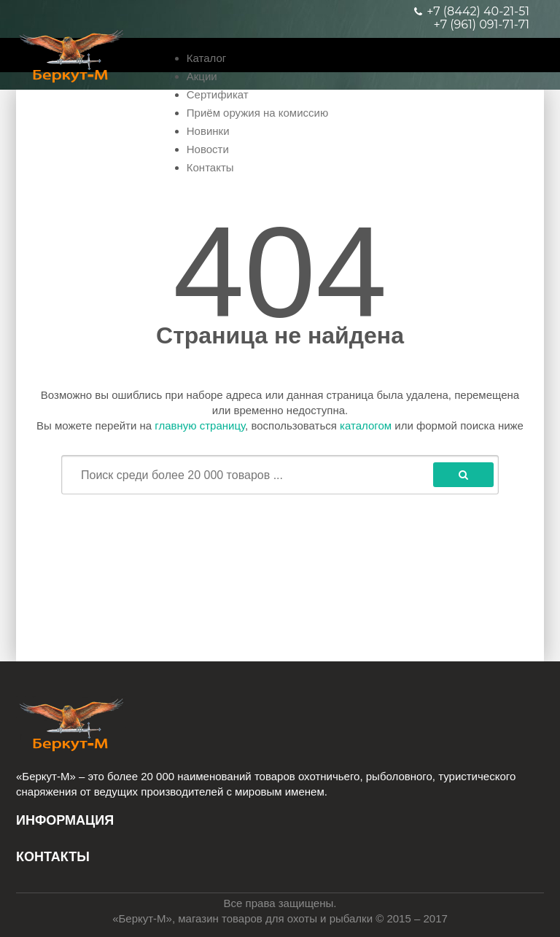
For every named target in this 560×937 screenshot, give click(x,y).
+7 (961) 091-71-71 (482, 25)
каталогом (366, 425)
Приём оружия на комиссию (257, 113)
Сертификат (218, 94)
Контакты (210, 167)
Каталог (207, 58)
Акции (202, 76)
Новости (208, 149)
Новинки (208, 131)
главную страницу (200, 425)
